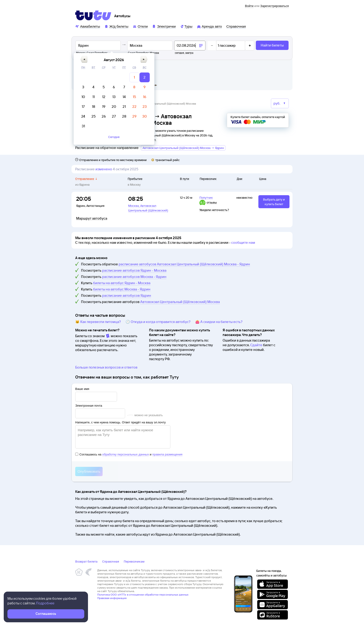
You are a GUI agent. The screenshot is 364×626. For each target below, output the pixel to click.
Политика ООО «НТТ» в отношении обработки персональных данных (143, 595)
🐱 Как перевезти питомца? (98, 322)
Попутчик (206, 198)
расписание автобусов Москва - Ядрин (134, 277)
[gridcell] (210, 77)
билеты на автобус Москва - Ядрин (122, 289)
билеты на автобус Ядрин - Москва (122, 283)
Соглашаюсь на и (129, 454)
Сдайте (256, 345)
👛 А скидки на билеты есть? (219, 322)
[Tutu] (93, 15)
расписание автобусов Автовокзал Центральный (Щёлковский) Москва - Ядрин (184, 264)
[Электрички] (164, 26)
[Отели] (140, 26)
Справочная (111, 561)
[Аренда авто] (209, 26)
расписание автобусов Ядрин (127, 295)
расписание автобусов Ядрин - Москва (134, 270)
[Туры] (186, 26)
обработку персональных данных (125, 454)
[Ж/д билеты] (116, 26)
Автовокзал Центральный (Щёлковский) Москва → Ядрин (183, 148)
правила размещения (167, 454)
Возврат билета (86, 561)
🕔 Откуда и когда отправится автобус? (158, 322)
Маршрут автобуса (92, 218)
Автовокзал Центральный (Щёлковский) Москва (180, 302)
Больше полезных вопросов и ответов (106, 367)
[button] (160, 59)
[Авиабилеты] (88, 26)
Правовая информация (112, 598)
